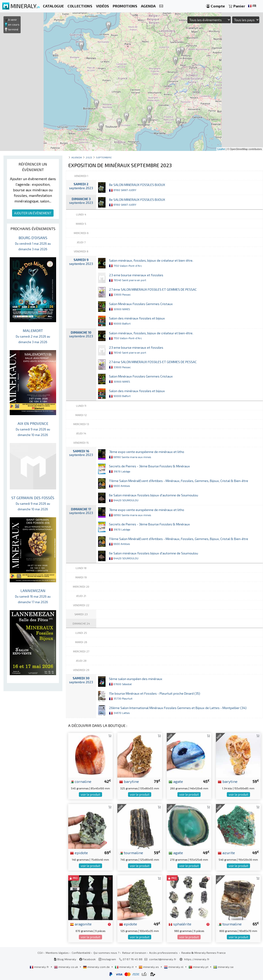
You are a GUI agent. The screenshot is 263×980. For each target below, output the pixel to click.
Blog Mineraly (65, 959)
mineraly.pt (199, 967)
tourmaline (131, 853)
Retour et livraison (134, 953)
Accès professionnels (164, 953)
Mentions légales (57, 953)
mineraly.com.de (97, 967)
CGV (40, 953)
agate (176, 781)
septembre (104, 157)
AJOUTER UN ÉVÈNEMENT (33, 213)
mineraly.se (223, 967)
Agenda (77, 157)
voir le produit (90, 794)
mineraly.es (149, 967)
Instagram (107, 959)
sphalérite (180, 924)
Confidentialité (81, 953)
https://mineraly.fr (197, 959)
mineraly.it (125, 967)
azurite (226, 853)
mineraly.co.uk (66, 967)
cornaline (81, 781)
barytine (129, 781)
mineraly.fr (40, 967)
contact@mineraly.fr (163, 959)
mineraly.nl (174, 967)
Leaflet (221, 149)
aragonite (81, 924)
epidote (79, 853)
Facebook (87, 959)
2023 (89, 157)
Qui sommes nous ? (106, 953)
